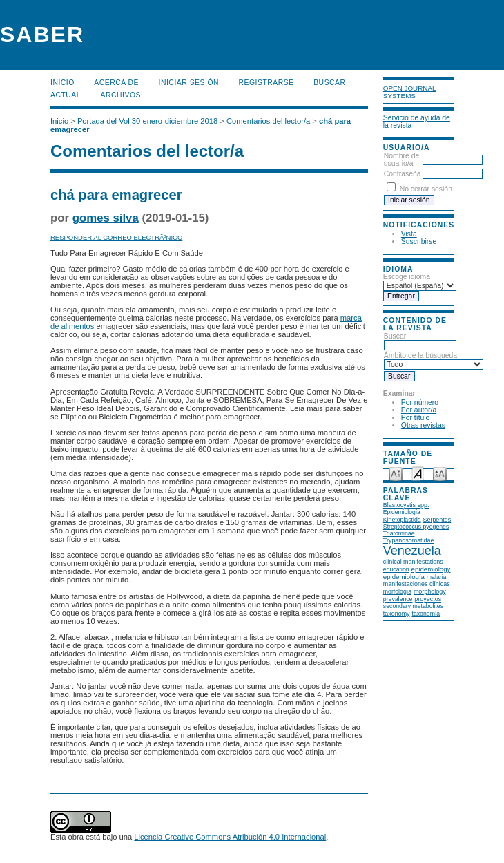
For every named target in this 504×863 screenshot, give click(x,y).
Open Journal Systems (410, 92)
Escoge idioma (407, 277)
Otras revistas (423, 425)
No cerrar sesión (426, 189)
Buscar (329, 83)
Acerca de (116, 83)
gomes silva (106, 218)
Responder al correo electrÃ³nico (116, 237)
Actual (66, 95)
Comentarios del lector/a (268, 121)
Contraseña (403, 174)
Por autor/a (419, 410)
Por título (416, 418)
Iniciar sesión (189, 83)
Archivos (121, 95)
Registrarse (266, 83)
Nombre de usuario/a (401, 160)
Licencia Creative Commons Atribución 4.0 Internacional (230, 837)
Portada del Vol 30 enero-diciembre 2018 (147, 121)
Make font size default (418, 473)
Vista (409, 234)
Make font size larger (440, 473)
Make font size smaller (396, 473)
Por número (420, 402)
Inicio (62, 83)
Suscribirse (419, 241)
